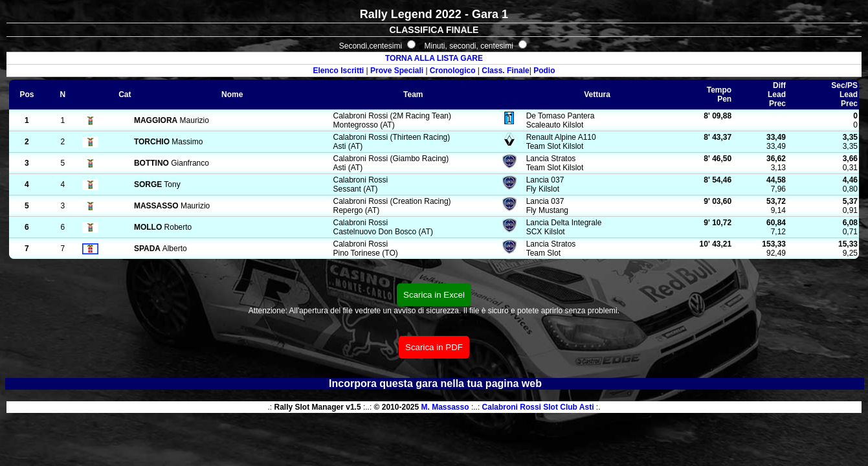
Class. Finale (505, 71)
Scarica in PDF (434, 347)
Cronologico (453, 71)
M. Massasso (445, 407)
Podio (544, 71)
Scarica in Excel (434, 295)
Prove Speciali (397, 71)
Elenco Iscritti (339, 71)
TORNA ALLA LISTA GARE (434, 58)
